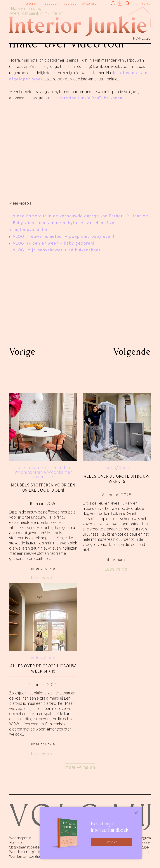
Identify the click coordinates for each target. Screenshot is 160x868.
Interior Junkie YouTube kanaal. (92, 98)
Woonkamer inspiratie (53, 474)
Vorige (22, 352)
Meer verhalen (80, 767)
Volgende (132, 352)
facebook (51, 3)
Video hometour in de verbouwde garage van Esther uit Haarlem (81, 216)
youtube (70, 3)
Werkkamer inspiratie (25, 856)
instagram (31, 3)
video (110, 468)
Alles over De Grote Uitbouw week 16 (117, 479)
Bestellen (112, 842)
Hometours (18, 843)
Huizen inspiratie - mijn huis (43, 468)
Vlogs (123, 468)
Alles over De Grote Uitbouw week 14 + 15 (43, 669)
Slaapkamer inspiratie (24, 847)
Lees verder (43, 578)
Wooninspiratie (30, 472)
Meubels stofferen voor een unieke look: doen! (43, 488)
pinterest (89, 3)
